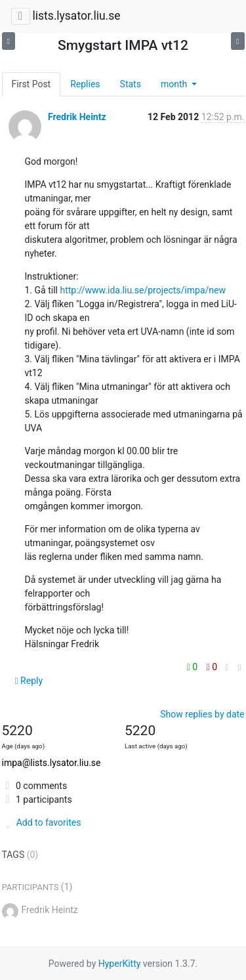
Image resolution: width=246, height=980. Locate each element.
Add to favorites (42, 822)
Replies (85, 84)
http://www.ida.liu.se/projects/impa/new (143, 290)
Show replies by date (202, 714)
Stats (131, 84)
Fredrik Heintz (77, 117)
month (175, 84)
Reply (29, 681)
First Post (31, 84)
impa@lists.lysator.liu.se (51, 763)
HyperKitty (120, 964)
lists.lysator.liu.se (76, 16)
